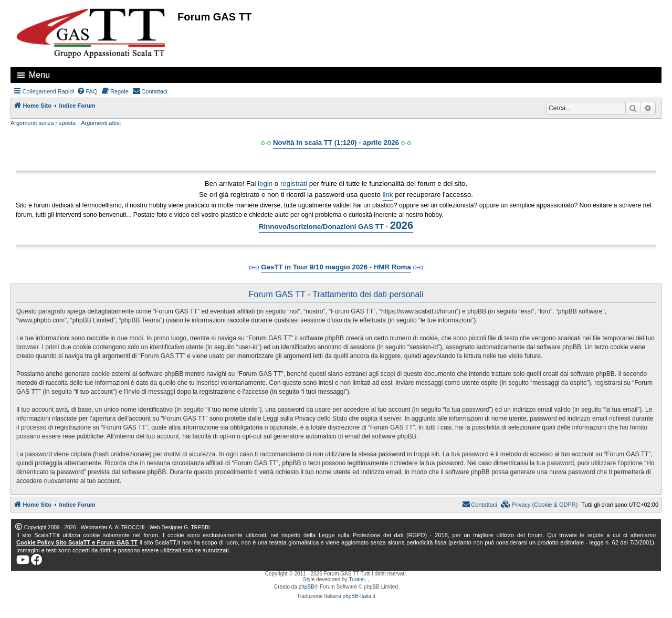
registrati (294, 184)
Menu (39, 75)
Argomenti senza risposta (43, 123)
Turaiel (356, 579)
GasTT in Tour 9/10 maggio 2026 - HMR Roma (336, 267)
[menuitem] (87, 91)
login (265, 184)
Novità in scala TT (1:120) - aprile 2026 (336, 143)
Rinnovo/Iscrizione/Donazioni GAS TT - (336, 225)
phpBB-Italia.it (359, 596)
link (388, 195)
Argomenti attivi (101, 123)
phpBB (307, 587)
